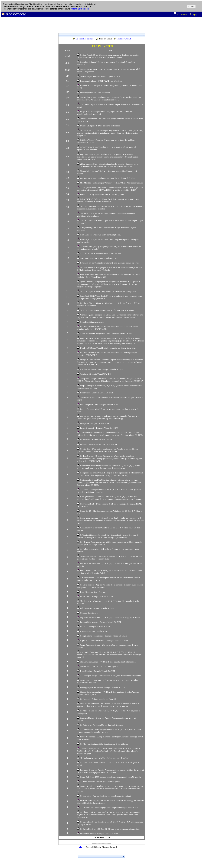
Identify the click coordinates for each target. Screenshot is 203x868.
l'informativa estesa (80, 9)
